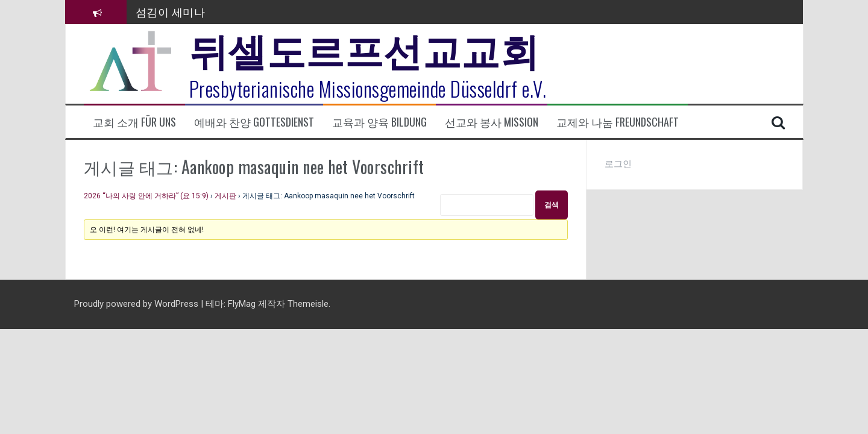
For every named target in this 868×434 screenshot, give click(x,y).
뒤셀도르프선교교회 (364, 48)
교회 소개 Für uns (134, 122)
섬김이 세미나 (171, 11)
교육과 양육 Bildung (379, 122)
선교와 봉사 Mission (492, 122)
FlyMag (242, 304)
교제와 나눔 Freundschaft (618, 122)
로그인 (618, 164)
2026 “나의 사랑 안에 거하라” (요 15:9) (146, 196)
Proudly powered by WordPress (137, 304)
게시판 (225, 196)
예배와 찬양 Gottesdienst (254, 122)
